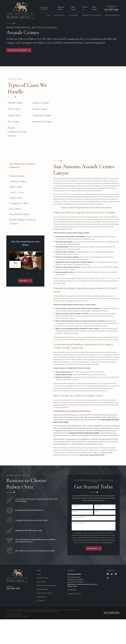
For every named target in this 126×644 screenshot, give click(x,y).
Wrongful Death (42, 589)
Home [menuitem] (49, 15)
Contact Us (41, 601)
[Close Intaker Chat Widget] (121, 591)
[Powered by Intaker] (112, 641)
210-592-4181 (111, 10)
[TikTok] (108, 578)
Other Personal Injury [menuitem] (112, 15)
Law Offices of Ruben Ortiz (64, 194)
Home (39, 574)
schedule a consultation (108, 278)
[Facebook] (116, 574)
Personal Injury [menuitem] (60, 15)
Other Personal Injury (44, 593)
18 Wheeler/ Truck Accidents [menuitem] (91, 15)
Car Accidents (41, 582)
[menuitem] (25, 176)
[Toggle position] (117, 591)
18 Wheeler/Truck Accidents (46, 585)
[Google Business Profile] (112, 574)
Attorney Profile (42, 578)
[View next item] (27, 274)
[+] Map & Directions (74, 594)
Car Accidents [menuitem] (73, 15)
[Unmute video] (97, 591)
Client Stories (41, 597)
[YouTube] (108, 574)
